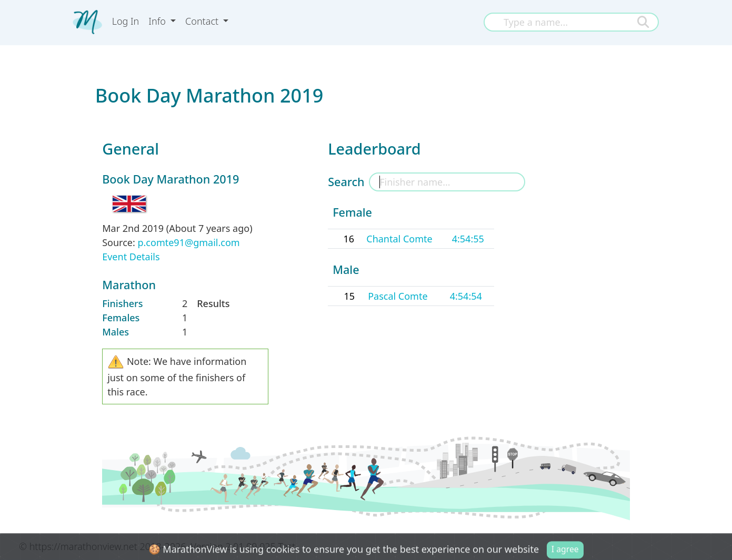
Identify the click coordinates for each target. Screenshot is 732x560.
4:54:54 (466, 296)
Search (346, 182)
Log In (126, 21)
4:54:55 (468, 239)
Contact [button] (203, 21)
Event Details (131, 257)
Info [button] (158, 21)
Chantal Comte (399, 239)
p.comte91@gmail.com (188, 242)
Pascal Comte (398, 296)
